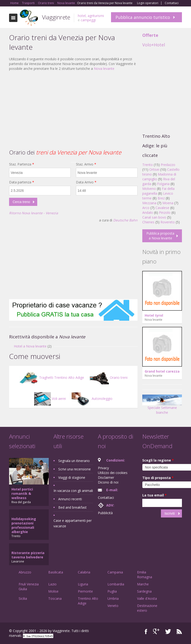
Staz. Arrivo (86, 164)
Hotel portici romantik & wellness (22, 493)
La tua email (154, 495)
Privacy (103, 468)
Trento (148, 165)
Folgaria (163, 184)
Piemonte (85, 591)
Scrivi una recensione (74, 469)
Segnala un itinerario (74, 461)
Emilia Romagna (145, 575)
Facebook (146, 631)
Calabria (84, 572)
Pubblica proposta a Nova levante (160, 236)
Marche (143, 584)
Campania (115, 572)
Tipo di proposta (158, 478)
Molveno (149, 189)
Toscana (55, 598)
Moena (168, 203)
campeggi (88, 20)
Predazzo (168, 165)
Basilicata (56, 572)
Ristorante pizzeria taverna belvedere (28, 555)
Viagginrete (56, 17)
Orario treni (109, 377)
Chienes (148, 222)
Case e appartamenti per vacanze (73, 523)
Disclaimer (106, 477)
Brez (161, 198)
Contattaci (172, 3)
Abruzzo (25, 572)
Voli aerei (50, 399)
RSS (179, 631)
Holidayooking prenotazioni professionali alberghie (24, 525)
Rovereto (168, 222)
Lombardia (116, 584)
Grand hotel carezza (162, 371)
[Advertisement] (73, 109)
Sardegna (144, 591)
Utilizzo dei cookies (113, 473)
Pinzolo (165, 212)
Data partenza (22, 182)
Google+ (156, 631)
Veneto (113, 606)
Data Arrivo (86, 182)
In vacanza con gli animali (73, 491)
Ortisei (154, 169)
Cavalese (162, 208)
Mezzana (149, 203)
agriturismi (96, 16)
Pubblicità (105, 513)
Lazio (52, 584)
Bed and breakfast (72, 507)
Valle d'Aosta (147, 598)
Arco (146, 208)
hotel (82, 16)
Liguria (83, 584)
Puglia (112, 591)
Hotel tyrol (154, 315)
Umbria (113, 598)
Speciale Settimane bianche (162, 406)
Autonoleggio (92, 399)
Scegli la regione (158, 460)
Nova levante (104, 69)
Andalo (148, 212)
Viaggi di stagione (72, 477)
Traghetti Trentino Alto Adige (52, 377)
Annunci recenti (70, 499)
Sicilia (23, 598)
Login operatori (148, 3)
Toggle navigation (13, 18)
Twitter (168, 631)
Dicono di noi (108, 482)
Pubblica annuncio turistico (143, 17)
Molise (53, 591)
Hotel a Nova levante (30, 346)
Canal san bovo (154, 217)
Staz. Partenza (22, 164)
